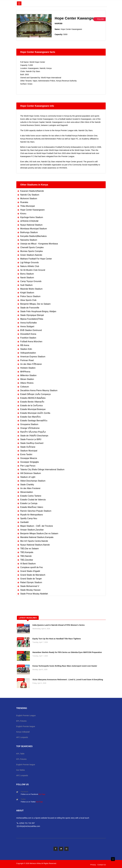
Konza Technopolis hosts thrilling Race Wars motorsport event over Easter (65, 666)
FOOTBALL (20, 625)
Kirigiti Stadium (27, 293)
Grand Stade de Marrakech (33, 575)
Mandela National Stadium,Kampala (37, 537)
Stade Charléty (27, 485)
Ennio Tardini (26, 454)
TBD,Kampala (27, 552)
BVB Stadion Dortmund (31, 330)
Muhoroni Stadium (29, 199)
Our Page (42, 794)
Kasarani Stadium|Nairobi (32, 191)
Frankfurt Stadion (28, 338)
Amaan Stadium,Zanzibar (32, 530)
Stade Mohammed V (30, 586)
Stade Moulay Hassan (30, 590)
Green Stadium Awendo (31, 255)
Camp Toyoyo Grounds (31, 281)
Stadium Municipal (29, 451)
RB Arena (25, 345)
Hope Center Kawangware (32, 210)
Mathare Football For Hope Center (36, 259)
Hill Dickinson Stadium (31, 473)
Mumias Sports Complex (32, 251)
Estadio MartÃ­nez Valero (32, 507)
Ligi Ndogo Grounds (29, 262)
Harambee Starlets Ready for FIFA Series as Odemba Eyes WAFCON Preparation (67, 652)
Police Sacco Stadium (30, 296)
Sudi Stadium (26, 285)
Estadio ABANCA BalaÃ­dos (33, 398)
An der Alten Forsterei (30, 488)
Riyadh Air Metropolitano (32, 515)
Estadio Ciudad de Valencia (33, 500)
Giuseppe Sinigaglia (29, 462)
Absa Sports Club (28, 300)
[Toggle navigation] (19, 3)
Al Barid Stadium (28, 564)
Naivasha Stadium (29, 240)
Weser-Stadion (27, 379)
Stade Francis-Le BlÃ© (31, 439)
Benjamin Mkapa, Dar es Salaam (35, 304)
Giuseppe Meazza (29, 458)
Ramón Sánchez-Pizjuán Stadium (36, 511)
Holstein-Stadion (28, 368)
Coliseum (25, 387)
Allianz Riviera (27, 383)
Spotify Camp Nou (29, 518)
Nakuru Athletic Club (30, 266)
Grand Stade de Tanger (31, 579)
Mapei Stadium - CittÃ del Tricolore (37, 526)
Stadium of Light (28, 477)
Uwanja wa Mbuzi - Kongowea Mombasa (39, 244)
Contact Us (102, 865)
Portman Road (27, 360)
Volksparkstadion (28, 353)
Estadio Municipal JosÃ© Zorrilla (35, 413)
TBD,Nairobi (26, 556)
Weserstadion (27, 492)
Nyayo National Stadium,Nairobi (35, 545)
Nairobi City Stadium (30, 195)
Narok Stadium (27, 278)
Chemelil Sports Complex (32, 247)
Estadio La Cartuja (29, 503)
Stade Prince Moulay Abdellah (34, 594)
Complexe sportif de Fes (31, 567)
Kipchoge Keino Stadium (32, 217)
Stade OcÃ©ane (28, 447)
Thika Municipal (27, 206)
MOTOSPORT (21, 666)
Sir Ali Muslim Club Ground (33, 270)
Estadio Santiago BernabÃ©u (34, 421)
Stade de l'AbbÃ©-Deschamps (34, 436)
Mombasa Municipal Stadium (34, 229)
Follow (100, 19)
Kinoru (23, 214)
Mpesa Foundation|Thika (32, 319)
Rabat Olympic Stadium (31, 582)
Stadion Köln (26, 349)
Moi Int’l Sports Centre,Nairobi (34, 541)
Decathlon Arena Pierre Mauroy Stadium (39, 390)
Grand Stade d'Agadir (30, 571)
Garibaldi (24, 522)
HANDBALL (20, 639)
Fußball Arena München (31, 342)
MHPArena (25, 372)
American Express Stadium (33, 357)
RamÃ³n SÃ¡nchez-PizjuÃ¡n (33, 432)
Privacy (93, 865)
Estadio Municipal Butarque (33, 409)
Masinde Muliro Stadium (31, 289)
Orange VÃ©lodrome (30, 428)
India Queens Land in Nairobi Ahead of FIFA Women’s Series (59, 625)
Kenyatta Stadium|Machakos (33, 236)
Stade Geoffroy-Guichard (32, 443)
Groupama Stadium (29, 424)
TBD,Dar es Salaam (29, 549)
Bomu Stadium (27, 274)
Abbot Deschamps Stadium (33, 481)
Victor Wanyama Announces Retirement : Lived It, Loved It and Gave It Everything (68, 680)
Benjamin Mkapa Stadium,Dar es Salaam (39, 533)
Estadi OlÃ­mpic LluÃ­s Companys (35, 394)
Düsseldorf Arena (28, 334)
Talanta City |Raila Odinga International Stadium (42, 469)
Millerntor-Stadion (28, 375)
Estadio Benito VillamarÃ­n (32, 402)
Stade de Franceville (30, 308)
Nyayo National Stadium (31, 225)
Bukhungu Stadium (29, 232)
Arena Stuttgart (27, 326)
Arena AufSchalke (28, 323)
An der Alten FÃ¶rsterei (31, 364)
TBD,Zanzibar (27, 560)
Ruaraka (24, 202)
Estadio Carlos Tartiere (31, 496)
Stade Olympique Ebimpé (32, 315)
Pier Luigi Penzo (28, 466)
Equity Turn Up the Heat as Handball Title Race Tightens (57, 639)
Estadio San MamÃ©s (30, 417)
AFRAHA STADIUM (29, 221)
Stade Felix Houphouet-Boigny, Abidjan (38, 311)
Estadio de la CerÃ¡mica (31, 406)
